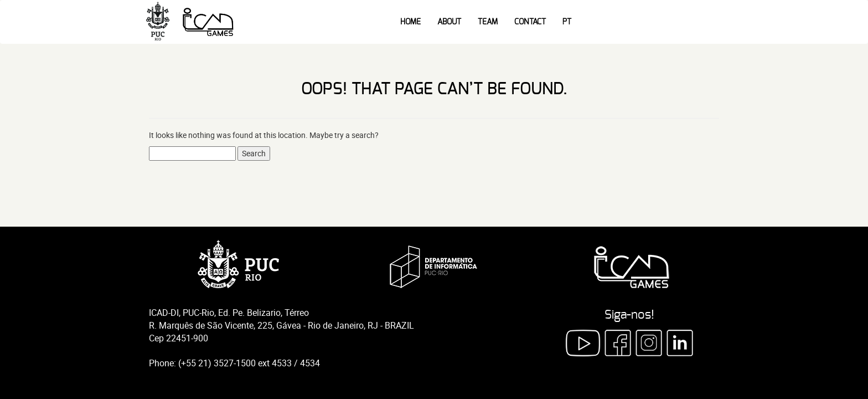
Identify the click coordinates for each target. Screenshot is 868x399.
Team (488, 22)
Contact (530, 22)
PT (567, 22)
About (449, 22)
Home (410, 22)
